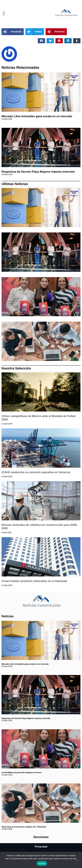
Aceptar (42, 863)
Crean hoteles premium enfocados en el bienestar (34, 581)
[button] (4, 13)
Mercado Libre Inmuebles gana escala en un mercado (37, 116)
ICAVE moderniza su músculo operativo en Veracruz (36, 472)
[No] (77, 860)
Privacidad (41, 847)
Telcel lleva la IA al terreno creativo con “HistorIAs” (24, 827)
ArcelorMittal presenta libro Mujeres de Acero (22, 773)
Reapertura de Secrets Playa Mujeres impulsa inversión (38, 172)
